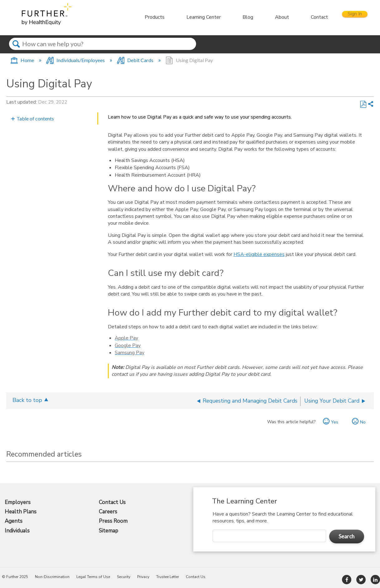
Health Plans (21, 512)
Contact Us (112, 502)
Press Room (113, 521)
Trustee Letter (168, 577)
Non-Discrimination (52, 577)
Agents (14, 521)
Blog (235, 17)
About (269, 17)
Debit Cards (136, 60)
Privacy (143, 577)
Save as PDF (363, 105)
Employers (18, 502)
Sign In (349, 17)
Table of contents (35, 118)
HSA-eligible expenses (259, 254)
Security (124, 577)
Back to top (27, 400)
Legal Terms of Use (93, 577)
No (363, 422)
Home (23, 60)
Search (16, 49)
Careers (108, 512)
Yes (335, 422)
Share (371, 105)
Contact (307, 17)
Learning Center (191, 17)
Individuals (17, 531)
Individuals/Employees (76, 60)
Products (142, 17)
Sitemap (108, 531)
